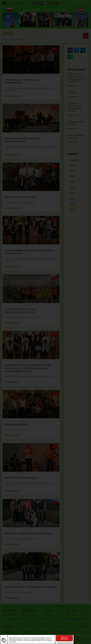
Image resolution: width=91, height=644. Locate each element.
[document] (45, 322)
